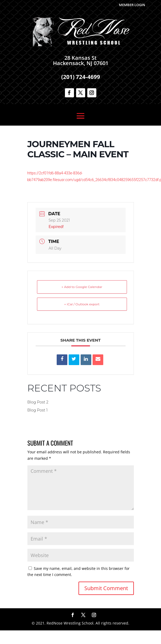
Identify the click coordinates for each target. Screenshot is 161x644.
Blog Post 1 (38, 410)
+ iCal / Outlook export (82, 304)
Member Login (132, 5)
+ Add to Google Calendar (82, 287)
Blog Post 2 (38, 402)
